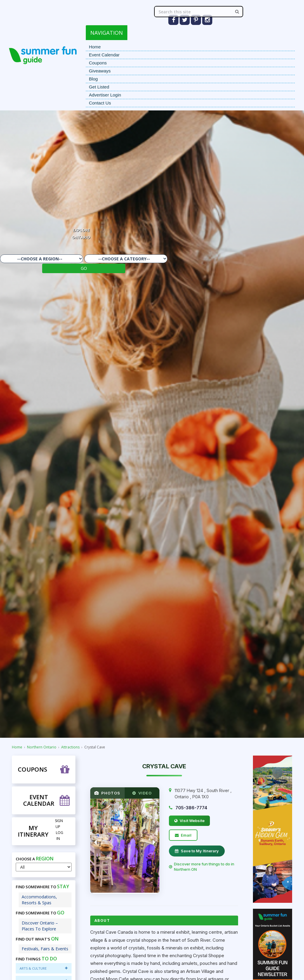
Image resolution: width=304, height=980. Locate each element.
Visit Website (189, 821)
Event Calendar (104, 55)
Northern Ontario (42, 747)
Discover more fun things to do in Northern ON (202, 867)
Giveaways (100, 71)
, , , (203, 794)
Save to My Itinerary (197, 851)
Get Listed (99, 87)
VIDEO (142, 793)
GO (84, 268)
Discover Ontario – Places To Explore (40, 926)
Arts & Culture (43, 968)
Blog (93, 79)
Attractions (70, 747)
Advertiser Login (105, 95)
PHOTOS (107, 793)
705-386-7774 (191, 808)
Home (95, 47)
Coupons (98, 63)
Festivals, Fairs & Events (45, 949)
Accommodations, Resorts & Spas (39, 900)
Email (183, 835)
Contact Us (100, 103)
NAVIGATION (107, 33)
